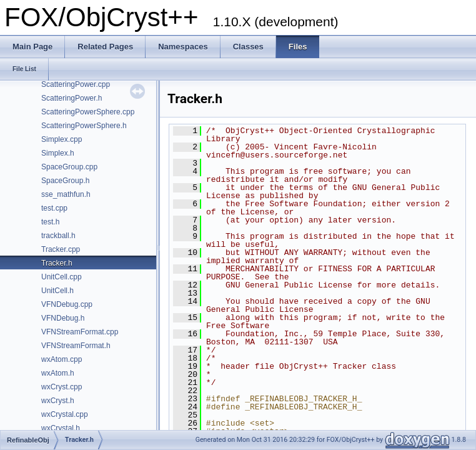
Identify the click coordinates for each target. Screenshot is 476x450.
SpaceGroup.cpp (69, 167)
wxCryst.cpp (62, 387)
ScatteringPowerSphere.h (84, 126)
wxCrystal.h (61, 428)
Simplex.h (58, 153)
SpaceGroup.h (65, 181)
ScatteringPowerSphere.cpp (88, 112)
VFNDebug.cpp (67, 304)
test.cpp (54, 208)
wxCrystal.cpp (65, 414)
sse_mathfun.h (66, 194)
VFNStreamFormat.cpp (80, 332)
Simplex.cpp (62, 139)
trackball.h (58, 236)
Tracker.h (57, 263)
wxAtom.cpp (62, 359)
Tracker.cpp (61, 249)
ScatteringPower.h (72, 98)
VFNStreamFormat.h (76, 346)
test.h (50, 222)
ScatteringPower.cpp (76, 84)
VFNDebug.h (63, 318)
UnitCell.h (57, 291)
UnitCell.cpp (62, 277)
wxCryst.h (58, 401)
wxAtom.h (58, 373)
